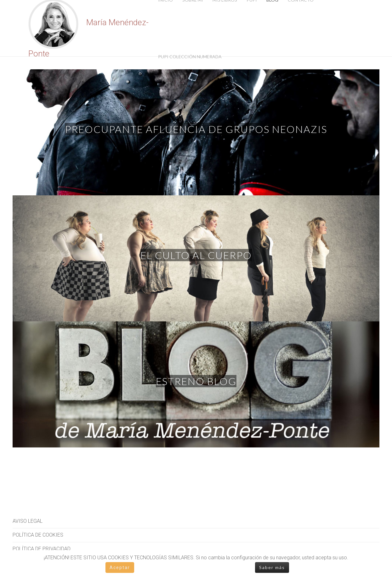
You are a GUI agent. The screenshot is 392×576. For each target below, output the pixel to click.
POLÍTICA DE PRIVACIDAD (42, 549)
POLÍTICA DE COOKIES (38, 535)
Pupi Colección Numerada (190, 57)
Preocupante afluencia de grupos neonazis (196, 129)
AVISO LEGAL (28, 521)
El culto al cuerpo (196, 255)
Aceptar (120, 567)
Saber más (272, 567)
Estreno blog (196, 381)
